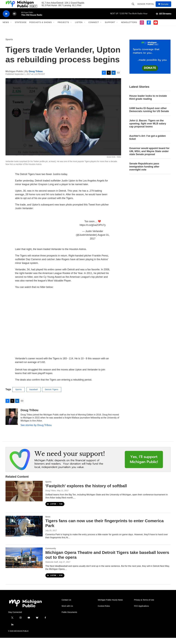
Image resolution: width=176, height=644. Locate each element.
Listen (79, 29)
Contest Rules (104, 612)
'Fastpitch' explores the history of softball (86, 492)
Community (51, 555)
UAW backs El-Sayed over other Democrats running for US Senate (149, 116)
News (6, 29)
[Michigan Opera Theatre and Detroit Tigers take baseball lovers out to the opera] (24, 564)
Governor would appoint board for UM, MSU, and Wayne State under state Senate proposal (149, 157)
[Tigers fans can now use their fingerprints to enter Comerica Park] (24, 532)
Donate (166, 7)
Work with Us (67, 612)
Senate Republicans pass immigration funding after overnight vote (144, 173)
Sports (9, 46)
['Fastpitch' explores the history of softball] (24, 497)
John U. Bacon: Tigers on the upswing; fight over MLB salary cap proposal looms (148, 130)
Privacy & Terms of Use (144, 606)
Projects (63, 29)
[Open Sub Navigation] (11, 29)
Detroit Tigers (52, 396)
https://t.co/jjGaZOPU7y (93, 231)
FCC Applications (141, 612)
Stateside (21, 29)
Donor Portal (147, 7)
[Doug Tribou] (12, 423)
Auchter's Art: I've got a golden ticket (148, 144)
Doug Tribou (36, 78)
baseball (34, 396)
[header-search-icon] (134, 7)
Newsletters (129, 29)
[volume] (14, 20)
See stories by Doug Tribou (36, 431)
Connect (94, 29)
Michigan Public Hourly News (110, 606)
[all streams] (164, 20)
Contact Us (66, 606)
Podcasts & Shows (41, 29)
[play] (6, 20)
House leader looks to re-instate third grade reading (148, 104)
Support (110, 29)
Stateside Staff (52, 568)
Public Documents (69, 618)
